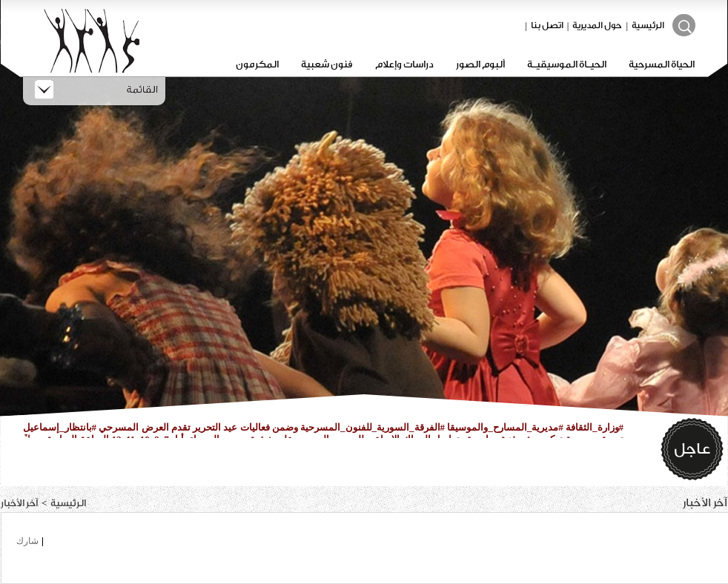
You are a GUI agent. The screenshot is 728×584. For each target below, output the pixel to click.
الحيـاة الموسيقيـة (567, 64)
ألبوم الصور (480, 64)
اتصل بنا (547, 25)
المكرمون (257, 64)
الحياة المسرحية (662, 64)
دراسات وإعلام (404, 64)
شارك (27, 541)
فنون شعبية (327, 64)
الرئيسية (648, 25)
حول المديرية (597, 25)
